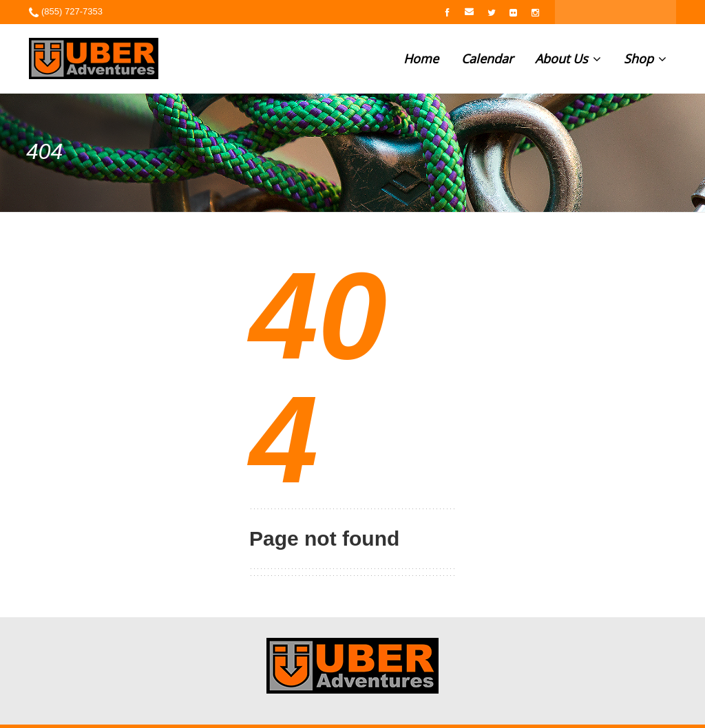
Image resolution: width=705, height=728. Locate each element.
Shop (645, 58)
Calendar (487, 58)
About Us (568, 58)
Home (421, 58)
